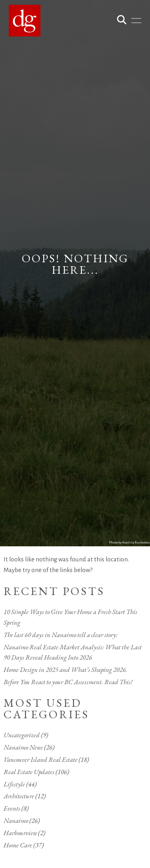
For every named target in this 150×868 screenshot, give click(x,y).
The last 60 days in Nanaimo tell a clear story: (61, 635)
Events (12, 808)
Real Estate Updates (29, 772)
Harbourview (20, 833)
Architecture (19, 796)
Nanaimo (16, 820)
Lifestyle (14, 784)
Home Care (18, 845)
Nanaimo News (23, 747)
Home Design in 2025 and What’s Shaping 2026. (65, 670)
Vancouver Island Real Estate (40, 759)
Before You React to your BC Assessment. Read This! (68, 682)
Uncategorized (22, 735)
